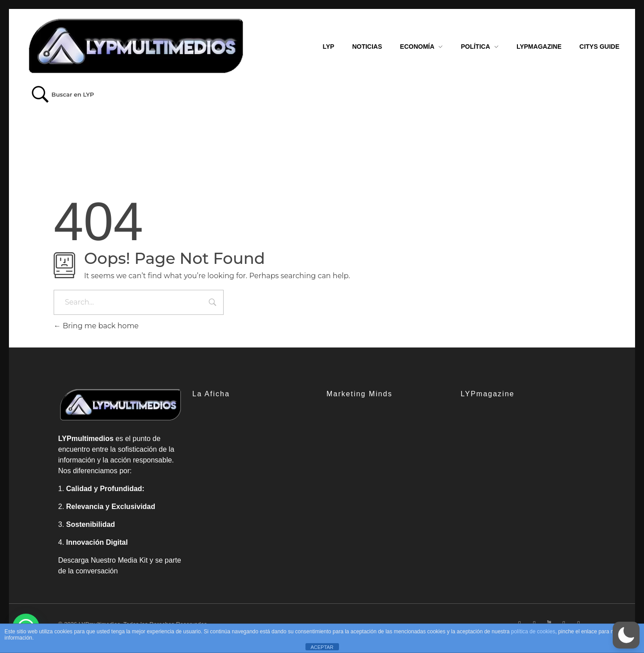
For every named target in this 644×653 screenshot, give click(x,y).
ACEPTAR (322, 647)
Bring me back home (96, 326)
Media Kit (133, 560)
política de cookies (533, 632)
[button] (626, 635)
